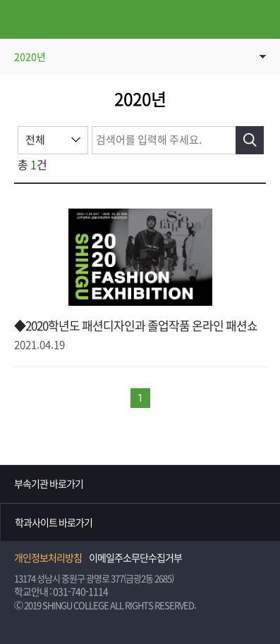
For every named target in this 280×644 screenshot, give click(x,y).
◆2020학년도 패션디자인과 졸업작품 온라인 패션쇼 (136, 326)
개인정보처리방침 (48, 558)
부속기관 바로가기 (49, 484)
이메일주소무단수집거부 (135, 558)
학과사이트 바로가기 (54, 523)
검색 (250, 140)
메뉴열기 (19, 19)
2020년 (30, 57)
